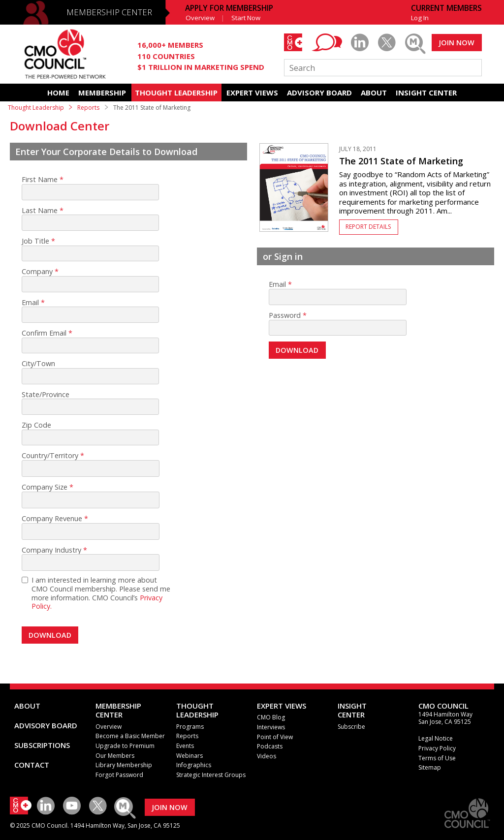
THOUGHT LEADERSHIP (176, 93)
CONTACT (32, 765)
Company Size (45, 487)
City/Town (38, 364)
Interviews (271, 727)
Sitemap (430, 767)
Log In (420, 18)
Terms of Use (437, 758)
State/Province (46, 395)
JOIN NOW (457, 43)
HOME (58, 93)
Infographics (194, 765)
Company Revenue (52, 519)
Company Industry (51, 550)
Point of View (275, 737)
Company (37, 272)
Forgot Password (119, 775)
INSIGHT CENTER (426, 93)
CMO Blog (271, 717)
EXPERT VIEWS (252, 93)
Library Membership (124, 765)
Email (30, 303)
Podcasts (270, 746)
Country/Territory (50, 456)
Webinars (189, 756)
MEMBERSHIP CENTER (109, 12)
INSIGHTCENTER (352, 710)
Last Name (40, 211)
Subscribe (351, 727)
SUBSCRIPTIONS (42, 745)
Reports (88, 108)
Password (285, 315)
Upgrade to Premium (125, 746)
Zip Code (36, 425)
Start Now (246, 18)
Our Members (115, 756)
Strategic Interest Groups (211, 775)
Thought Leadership (36, 108)
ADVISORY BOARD (319, 93)
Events (185, 746)
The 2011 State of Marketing (401, 161)
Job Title (35, 241)
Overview (200, 18)
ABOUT (374, 93)
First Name (40, 180)
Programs (190, 727)
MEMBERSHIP (102, 93)
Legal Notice (436, 738)
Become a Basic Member (130, 736)
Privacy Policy (437, 748)
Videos (267, 756)
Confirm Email (44, 333)
